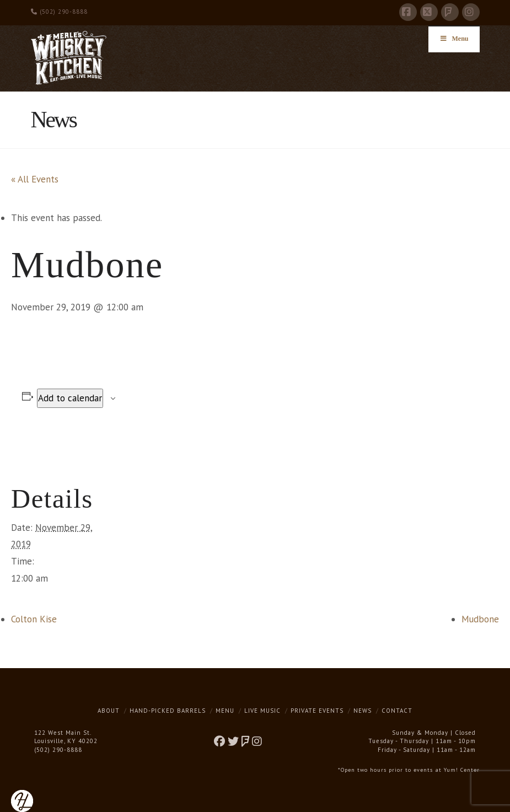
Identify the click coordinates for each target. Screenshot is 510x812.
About (109, 711)
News (363, 711)
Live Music (262, 711)
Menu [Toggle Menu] (454, 39)
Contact (397, 711)
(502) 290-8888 (59, 12)
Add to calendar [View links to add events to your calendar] (70, 398)
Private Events (317, 711)
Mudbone (480, 619)
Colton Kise (34, 619)
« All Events (35, 179)
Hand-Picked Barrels (168, 711)
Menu (225, 711)
